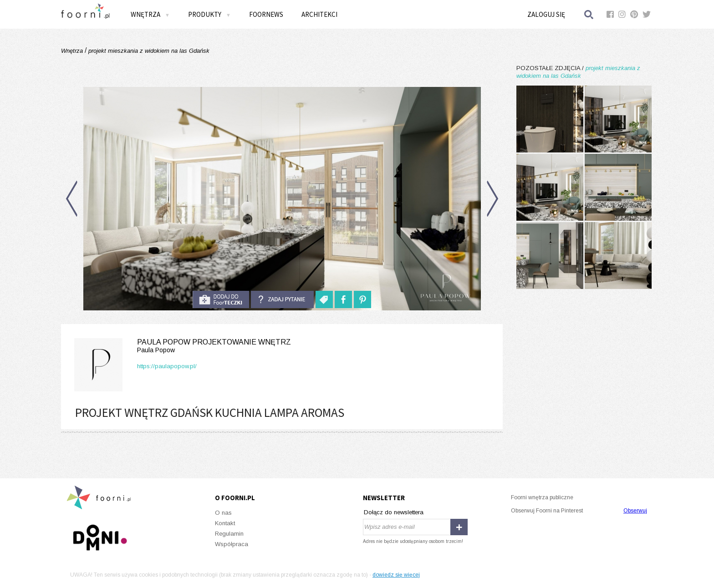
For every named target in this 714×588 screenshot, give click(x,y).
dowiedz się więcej (396, 575)
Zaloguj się (546, 14)
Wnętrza (150, 14)
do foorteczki (221, 299)
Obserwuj (635, 511)
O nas (223, 513)
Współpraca (232, 544)
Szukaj (589, 14)
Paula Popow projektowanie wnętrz (181, 346)
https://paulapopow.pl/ (167, 366)
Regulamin (229, 534)
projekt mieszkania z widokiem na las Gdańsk (148, 51)
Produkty (209, 14)
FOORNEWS (266, 14)
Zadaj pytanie (282, 299)
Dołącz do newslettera (394, 512)
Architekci (319, 14)
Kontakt (225, 523)
